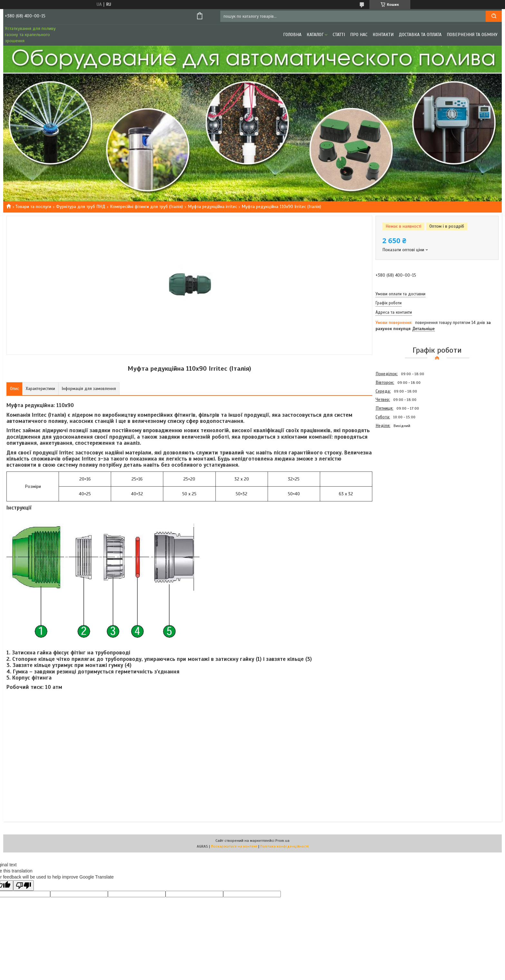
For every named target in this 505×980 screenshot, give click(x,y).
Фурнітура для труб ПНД (81, 207)
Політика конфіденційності (284, 846)
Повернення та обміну (472, 35)
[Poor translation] (24, 885)
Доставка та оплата (420, 35)
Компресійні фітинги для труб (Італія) (146, 207)
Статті (339, 35)
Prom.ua (282, 841)
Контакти (383, 35)
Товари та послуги (33, 207)
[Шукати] (494, 16)
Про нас (359, 35)
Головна (292, 35)
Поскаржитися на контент (234, 846)
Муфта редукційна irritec (212, 207)
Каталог (315, 35)
